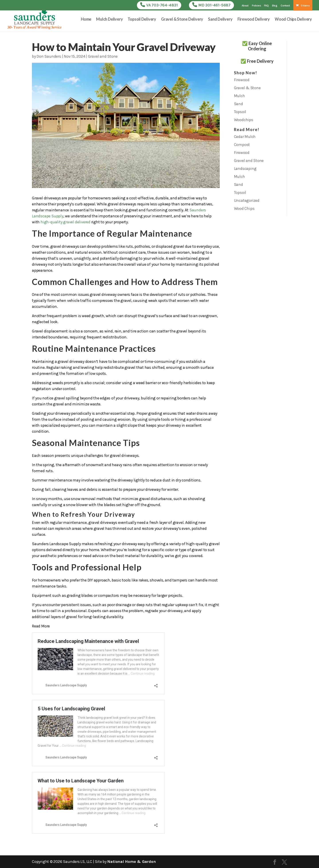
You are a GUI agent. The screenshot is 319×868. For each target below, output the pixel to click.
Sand (238, 104)
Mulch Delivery (109, 20)
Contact (285, 6)
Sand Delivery (220, 20)
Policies (256, 6)
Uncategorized (247, 200)
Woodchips (244, 120)
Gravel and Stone (103, 56)
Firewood (242, 80)
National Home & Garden (131, 862)
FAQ (266, 6)
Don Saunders (49, 56)
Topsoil (240, 112)
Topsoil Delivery (142, 20)
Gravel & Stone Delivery (182, 20)
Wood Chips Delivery (293, 20)
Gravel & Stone (247, 88)
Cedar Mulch (245, 137)
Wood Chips (244, 208)
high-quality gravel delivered (65, 222)
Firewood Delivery (254, 20)
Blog (275, 6)
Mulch (239, 96)
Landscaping (245, 169)
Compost (242, 145)
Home (86, 20)
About (245, 6)
